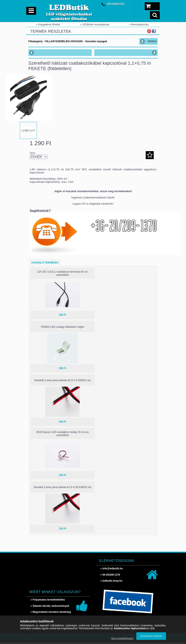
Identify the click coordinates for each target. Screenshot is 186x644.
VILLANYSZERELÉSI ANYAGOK (64, 41)
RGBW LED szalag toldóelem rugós (62, 329)
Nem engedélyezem (122, 638)
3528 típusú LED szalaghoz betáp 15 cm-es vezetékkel (62, 436)
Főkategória (35, 41)
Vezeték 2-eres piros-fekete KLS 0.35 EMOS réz (62, 489)
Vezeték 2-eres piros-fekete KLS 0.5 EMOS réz (63, 382)
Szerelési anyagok (96, 41)
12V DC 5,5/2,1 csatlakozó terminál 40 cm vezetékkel (62, 275)
